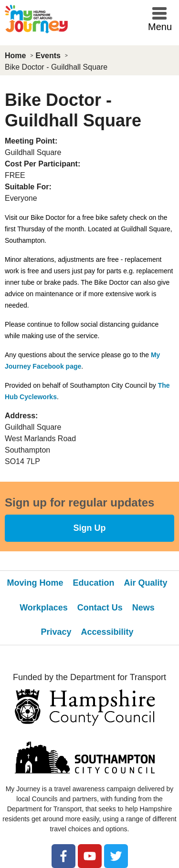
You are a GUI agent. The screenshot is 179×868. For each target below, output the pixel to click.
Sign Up (90, 528)
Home (15, 56)
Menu (160, 27)
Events (48, 56)
